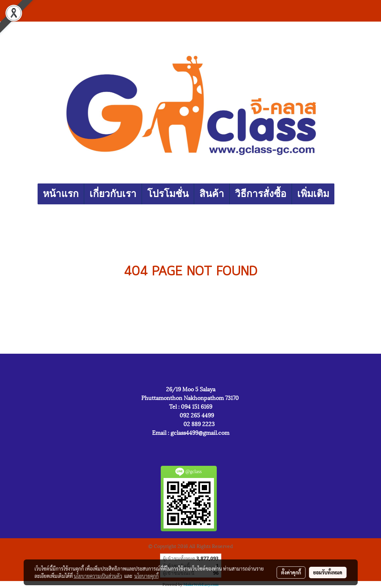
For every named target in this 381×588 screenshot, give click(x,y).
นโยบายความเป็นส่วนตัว (98, 576)
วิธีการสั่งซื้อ (261, 194)
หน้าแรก (61, 194)
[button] (341, 194)
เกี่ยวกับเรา (113, 194)
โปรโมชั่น (168, 194)
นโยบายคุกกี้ (146, 576)
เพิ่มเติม (313, 194)
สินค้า (212, 194)
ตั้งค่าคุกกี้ (291, 572)
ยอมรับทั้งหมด (328, 572)
